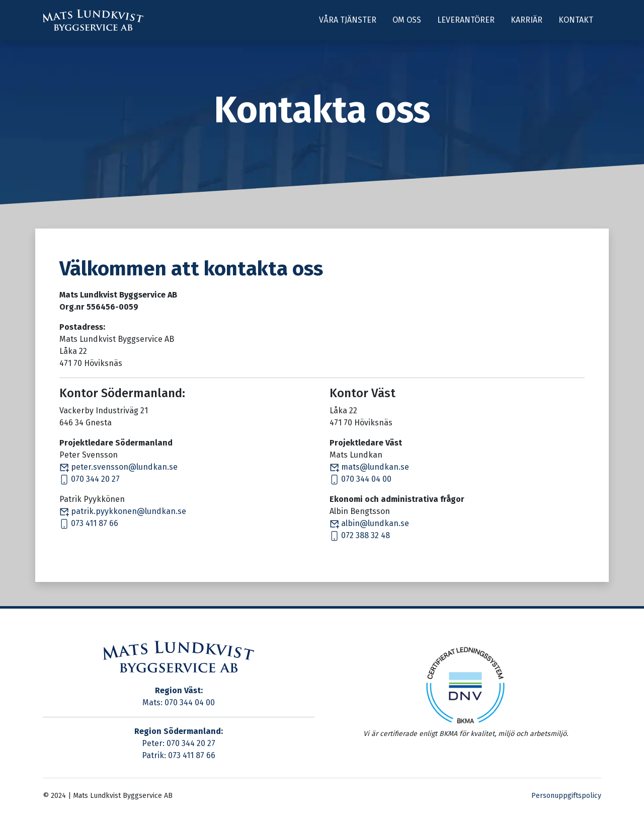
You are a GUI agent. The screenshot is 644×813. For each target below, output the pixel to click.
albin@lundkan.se (369, 523)
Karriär (527, 20)
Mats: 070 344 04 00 (179, 703)
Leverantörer (466, 20)
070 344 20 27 (90, 479)
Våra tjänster (348, 20)
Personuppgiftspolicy (566, 796)
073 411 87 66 (89, 523)
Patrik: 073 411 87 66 (179, 755)
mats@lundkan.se (369, 467)
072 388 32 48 (360, 535)
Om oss (407, 20)
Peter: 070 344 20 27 (179, 743)
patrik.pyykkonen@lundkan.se (123, 511)
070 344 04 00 (360, 479)
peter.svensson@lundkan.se (118, 467)
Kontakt (576, 20)
